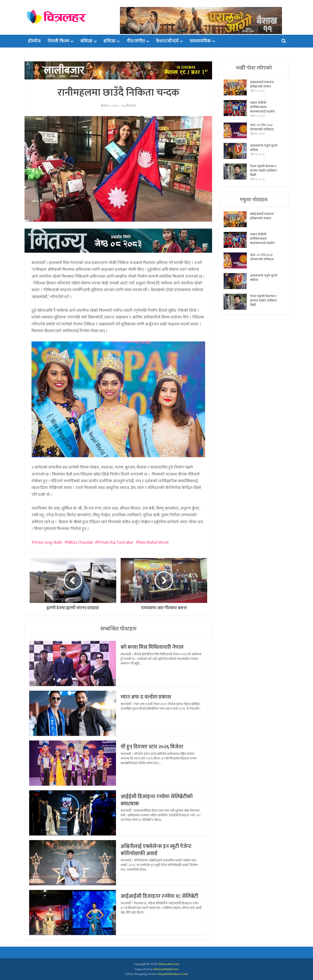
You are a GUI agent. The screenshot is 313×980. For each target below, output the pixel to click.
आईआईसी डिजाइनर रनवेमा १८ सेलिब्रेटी (161, 896)
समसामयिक (200, 41)
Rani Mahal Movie (154, 542)
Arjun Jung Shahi (48, 542)
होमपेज (34, 41)
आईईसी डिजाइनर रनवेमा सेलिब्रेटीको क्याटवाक (158, 800)
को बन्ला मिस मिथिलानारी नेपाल (153, 647)
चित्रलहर (131, 106)
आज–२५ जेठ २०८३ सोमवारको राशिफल (262, 129)
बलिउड (86, 41)
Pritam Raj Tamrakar (116, 542)
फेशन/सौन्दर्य (167, 41)
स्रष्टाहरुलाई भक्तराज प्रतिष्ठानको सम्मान (262, 85)
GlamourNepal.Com (166, 969)
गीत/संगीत (136, 41)
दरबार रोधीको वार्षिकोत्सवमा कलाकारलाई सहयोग (263, 108)
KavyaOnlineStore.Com (173, 974)
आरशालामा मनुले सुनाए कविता (264, 150)
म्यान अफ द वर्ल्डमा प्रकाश (147, 697)
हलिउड (110, 41)
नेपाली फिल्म (58, 41)
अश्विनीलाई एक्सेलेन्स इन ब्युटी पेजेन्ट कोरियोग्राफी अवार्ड (157, 850)
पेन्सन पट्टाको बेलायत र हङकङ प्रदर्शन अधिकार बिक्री (264, 173)
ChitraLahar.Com (169, 964)
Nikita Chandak (80, 542)
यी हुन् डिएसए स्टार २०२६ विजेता (154, 747)
